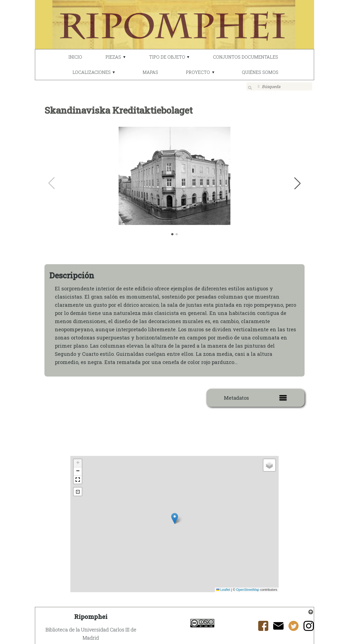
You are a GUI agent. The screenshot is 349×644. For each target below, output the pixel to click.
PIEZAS (113, 57)
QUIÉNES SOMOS (260, 72)
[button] (297, 180)
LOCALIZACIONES (92, 72)
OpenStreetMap (248, 587)
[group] (175, 180)
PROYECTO (198, 72)
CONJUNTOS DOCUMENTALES (246, 57)
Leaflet (223, 587)
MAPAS (150, 72)
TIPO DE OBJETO (167, 57)
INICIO (75, 57)
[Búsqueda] (279, 86)
